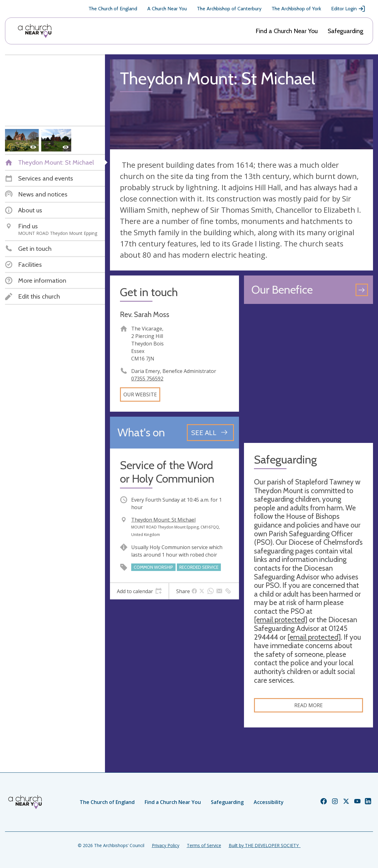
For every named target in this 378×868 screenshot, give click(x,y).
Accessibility (269, 802)
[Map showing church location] (308, 373)
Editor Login (348, 9)
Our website (140, 394)
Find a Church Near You (287, 31)
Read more (308, 705)
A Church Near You (167, 9)
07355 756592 (147, 379)
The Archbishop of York (296, 9)
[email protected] (281, 620)
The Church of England (113, 9)
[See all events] (210, 433)
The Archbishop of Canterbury (229, 9)
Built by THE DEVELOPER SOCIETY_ (265, 845)
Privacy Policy (166, 845)
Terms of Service (204, 845)
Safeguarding (346, 31)
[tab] (139, 591)
